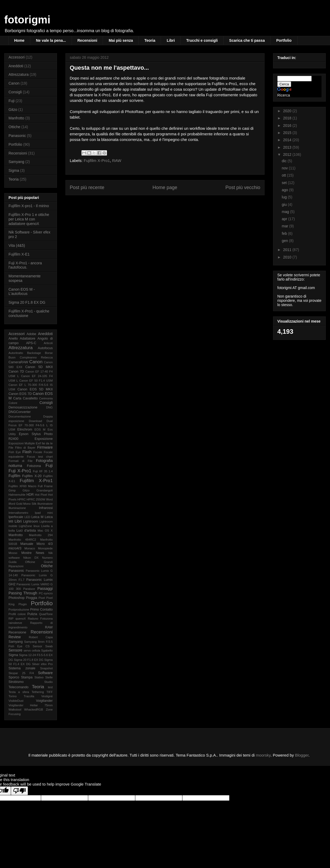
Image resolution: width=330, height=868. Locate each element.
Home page (165, 187)
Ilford (49, 499)
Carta (17, 398)
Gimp (12, 490)
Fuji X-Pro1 (20, 471)
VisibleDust (16, 701)
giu (285, 205)
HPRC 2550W (36, 499)
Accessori (17, 57)
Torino (13, 696)
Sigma (14, 170)
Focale (38, 452)
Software (45, 673)
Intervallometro (18, 513)
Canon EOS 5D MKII (35, 389)
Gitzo (13, 110)
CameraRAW (18, 362)
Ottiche (14, 127)
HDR (30, 495)
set (285, 183)
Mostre (26, 553)
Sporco (14, 677)
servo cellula (32, 650)
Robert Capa (41, 637)
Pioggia (31, 598)
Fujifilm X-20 (32, 476)
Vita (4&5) (17, 245)
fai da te (47, 443)
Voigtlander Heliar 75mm (31, 705)
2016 (288, 126)
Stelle (49, 677)
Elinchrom (25, 429)
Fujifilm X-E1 (19, 254)
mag (286, 212)
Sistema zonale (22, 668)
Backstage (34, 353)
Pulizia (32, 614)
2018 (288, 118)
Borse (49, 353)
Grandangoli (45, 490)
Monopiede (45, 548)
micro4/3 (15, 548)
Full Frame (45, 486)
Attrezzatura (18, 74)
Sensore (15, 650)
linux (37, 526)
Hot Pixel (41, 495)
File (11, 448)
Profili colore (17, 614)
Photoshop (16, 598)
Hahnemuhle (17, 495)
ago (285, 190)
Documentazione (20, 416)
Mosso (13, 553)
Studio (48, 682)
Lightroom (31, 521)
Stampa (27, 677)
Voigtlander (44, 701)
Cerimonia (46, 398)
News (40, 553)
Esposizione (44, 439)
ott (284, 175)
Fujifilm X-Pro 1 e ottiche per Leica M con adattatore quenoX (29, 219)
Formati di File (20, 461)
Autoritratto (16, 353)
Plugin (23, 604)
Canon (14, 83)
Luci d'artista (26, 531)
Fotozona (34, 466)
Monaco (30, 548)
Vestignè (47, 696)
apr (285, 219)
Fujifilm (14, 476)
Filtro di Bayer (25, 448)
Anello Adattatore (22, 339)
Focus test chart (40, 457)
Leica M (37, 517)
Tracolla (29, 696)
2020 (288, 111)
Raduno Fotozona (40, 619)
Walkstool (15, 710)
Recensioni (87, 40)
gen (285, 241)
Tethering (38, 692)
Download (35, 421)
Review (15, 637)
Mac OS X (45, 531)
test (50, 687)
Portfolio (284, 40)
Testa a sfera (19, 692)
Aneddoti (16, 66)
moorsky (263, 755)
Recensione (17, 632)
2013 (288, 147)
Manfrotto (16, 118)
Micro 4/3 (45, 544)
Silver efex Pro (43, 664)
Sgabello (47, 650)
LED (27, 517)
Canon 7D (16, 372)
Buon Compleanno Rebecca (31, 357)
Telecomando (18, 687)
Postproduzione (19, 610)
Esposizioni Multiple (22, 443)
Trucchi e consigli (202, 40)
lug (285, 197)
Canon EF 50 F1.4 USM (36, 381)
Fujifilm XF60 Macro (22, 486)
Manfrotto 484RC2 (22, 540)
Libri (171, 40)
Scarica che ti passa (247, 40)
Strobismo (16, 682)
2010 (288, 257)
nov (285, 168)
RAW (117, 160)
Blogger (302, 755)
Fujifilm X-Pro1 (97, 160)
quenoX (21, 619)
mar (286, 226)
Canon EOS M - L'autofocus (22, 292)
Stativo (39, 677)
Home (19, 40)
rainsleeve (15, 623)
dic (285, 161)
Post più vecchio (243, 187)
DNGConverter (20, 412)
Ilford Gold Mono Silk (22, 504)
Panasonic (17, 136)
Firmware (45, 447)
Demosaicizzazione (23, 407)
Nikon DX (31, 558)
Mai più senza (121, 40)
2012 (288, 155)
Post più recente (87, 187)
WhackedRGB (34, 710)
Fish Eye (15, 452)
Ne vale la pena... (51, 40)
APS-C (31, 343)
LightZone (26, 526)
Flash (27, 452)
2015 (288, 133)
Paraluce (29, 589)
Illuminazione (17, 508)
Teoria (150, 40)
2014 (288, 140)
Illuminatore (45, 504)
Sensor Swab (43, 646)
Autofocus (45, 348)
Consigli (15, 92)
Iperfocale (16, 517)
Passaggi (45, 589)
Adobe (31, 334)
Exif (38, 443)
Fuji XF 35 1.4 (43, 471)
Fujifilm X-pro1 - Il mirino (29, 206)
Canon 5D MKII (39, 367)
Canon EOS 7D (20, 394)
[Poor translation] (19, 791)
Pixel (42, 598)
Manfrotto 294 (41, 535)
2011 (288, 250)
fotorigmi (27, 20)
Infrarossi (46, 508)
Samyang (16, 162)
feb (285, 233)
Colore (13, 403)
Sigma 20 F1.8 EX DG (27, 302)
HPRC (22, 499)
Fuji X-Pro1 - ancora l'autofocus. (25, 265)
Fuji (12, 101)
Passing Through (23, 593)
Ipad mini (44, 513)
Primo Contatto (41, 610)
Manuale (27, 544)
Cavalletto (30, 398)
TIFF (49, 692)
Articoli (48, 343)
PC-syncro (46, 593)
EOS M (40, 429)
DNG (49, 407)
